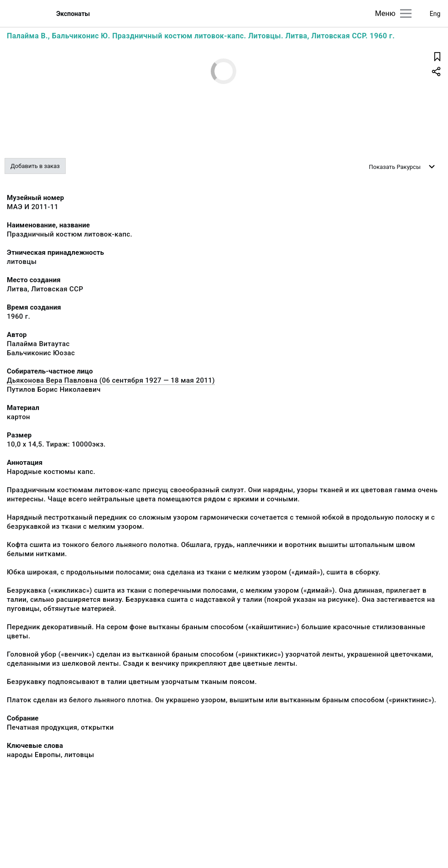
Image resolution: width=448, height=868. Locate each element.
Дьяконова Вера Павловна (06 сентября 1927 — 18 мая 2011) (111, 380)
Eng (435, 14)
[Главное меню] (406, 13)
